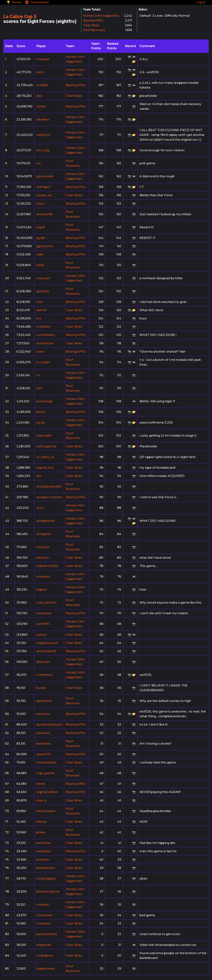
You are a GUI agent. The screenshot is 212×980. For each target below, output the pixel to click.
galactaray (44, 701)
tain (39, 388)
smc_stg (43, 150)
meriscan (43, 278)
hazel (40, 265)
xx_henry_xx (45, 457)
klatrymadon (46, 811)
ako (39, 96)
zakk (40, 254)
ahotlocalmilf (46, 651)
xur (39, 163)
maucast (43, 59)
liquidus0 (43, 733)
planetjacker (46, 868)
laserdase (44, 851)
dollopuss (44, 534)
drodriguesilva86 (49, 487)
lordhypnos (45, 956)
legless (42, 590)
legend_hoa (45, 468)
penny (41, 412)
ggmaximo (45, 246)
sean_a (42, 800)
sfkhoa (41, 822)
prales (41, 832)
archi (40, 508)
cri (38, 375)
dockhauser (45, 343)
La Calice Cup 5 (20, 17)
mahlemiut (44, 675)
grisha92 (43, 291)
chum (40, 204)
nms (40, 302)
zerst (40, 72)
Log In (201, 2)
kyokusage (45, 401)
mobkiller (43, 327)
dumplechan (46, 521)
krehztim (43, 860)
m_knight (43, 362)
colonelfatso (46, 335)
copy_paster (46, 773)
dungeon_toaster (49, 497)
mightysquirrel (47, 643)
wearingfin (44, 436)
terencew (43, 714)
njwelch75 (44, 754)
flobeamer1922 (47, 566)
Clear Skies (91, 25)
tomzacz (43, 547)
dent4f (41, 310)
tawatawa (44, 613)
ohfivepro (43, 187)
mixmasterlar (46, 762)
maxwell (43, 905)
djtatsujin (43, 662)
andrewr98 (44, 214)
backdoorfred (47, 934)
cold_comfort (46, 603)
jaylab (41, 238)
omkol (41, 106)
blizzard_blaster (48, 892)
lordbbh (42, 85)
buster (41, 688)
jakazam (43, 558)
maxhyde (43, 923)
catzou (41, 635)
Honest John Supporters (101, 16)
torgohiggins (46, 879)
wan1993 (43, 624)
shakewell (44, 945)
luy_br (41, 423)
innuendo (43, 577)
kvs (39, 318)
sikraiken (43, 119)
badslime (43, 744)
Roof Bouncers (94, 30)
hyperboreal (45, 969)
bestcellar (44, 843)
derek (41, 784)
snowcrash (44, 915)
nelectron (43, 135)
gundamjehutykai (49, 725)
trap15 (41, 227)
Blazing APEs (93, 20)
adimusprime (46, 446)
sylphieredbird (47, 792)
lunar (40, 352)
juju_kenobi (45, 176)
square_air (44, 195)
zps (39, 476)
